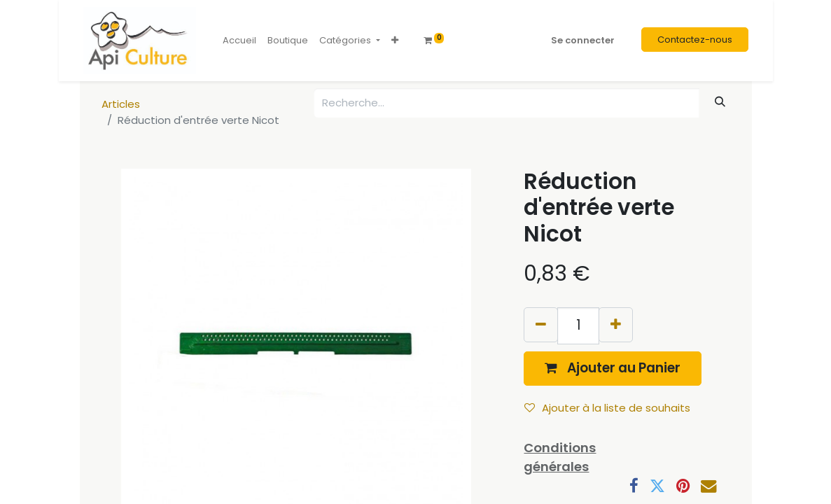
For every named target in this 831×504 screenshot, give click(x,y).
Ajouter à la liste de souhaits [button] (607, 408)
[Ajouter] (616, 324)
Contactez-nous (695, 40)
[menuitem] (239, 41)
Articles (121, 104)
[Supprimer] (541, 324)
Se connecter (583, 40)
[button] (395, 41)
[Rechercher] (720, 102)
